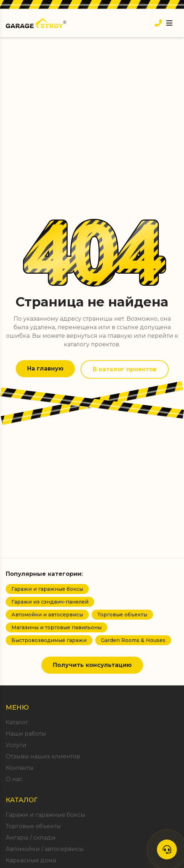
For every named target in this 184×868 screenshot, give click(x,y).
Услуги (16, 745)
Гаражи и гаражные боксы (47, 589)
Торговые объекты (122, 615)
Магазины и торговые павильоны (57, 627)
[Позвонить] (158, 23)
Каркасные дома (31, 860)
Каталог (17, 722)
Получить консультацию (92, 665)
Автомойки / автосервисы (45, 849)
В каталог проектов (125, 369)
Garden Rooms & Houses (133, 640)
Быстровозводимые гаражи (49, 640)
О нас (14, 779)
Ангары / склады (31, 838)
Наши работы (26, 734)
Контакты (20, 768)
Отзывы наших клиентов (43, 756)
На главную (45, 369)
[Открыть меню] (169, 23)
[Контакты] (167, 849)
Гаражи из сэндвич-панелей (50, 602)
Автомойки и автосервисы (47, 615)
